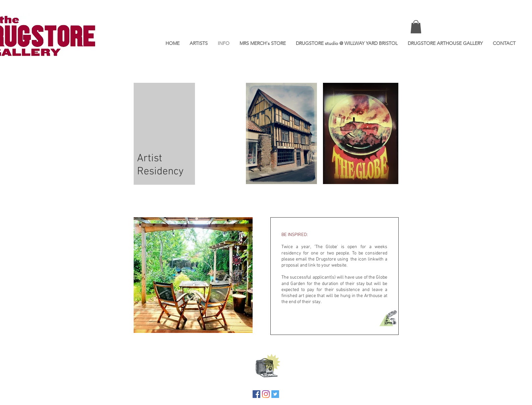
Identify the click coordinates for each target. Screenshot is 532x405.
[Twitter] (275, 394)
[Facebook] (256, 394)
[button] (416, 27)
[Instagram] (266, 394)
